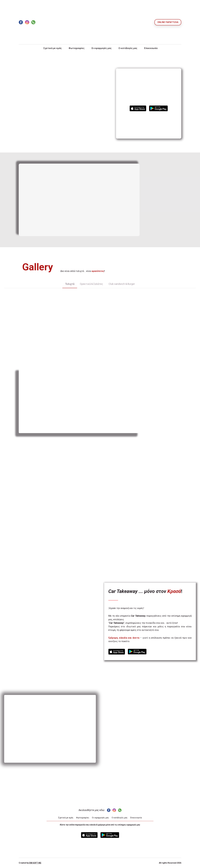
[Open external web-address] (138, 108)
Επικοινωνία (151, 48)
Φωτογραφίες (77, 48)
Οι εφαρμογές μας (101, 48)
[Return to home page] (100, 22)
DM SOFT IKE (35, 863)
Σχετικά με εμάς (53, 48)
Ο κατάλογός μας (128, 48)
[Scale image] (22, 303)
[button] (21, 22)
